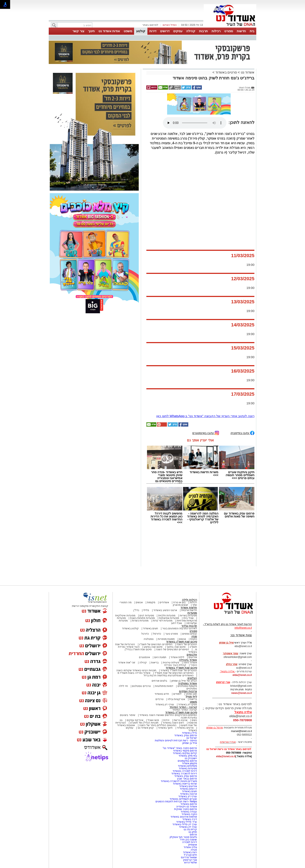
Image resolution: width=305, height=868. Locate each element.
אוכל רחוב (176, 623)
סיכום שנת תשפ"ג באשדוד (182, 642)
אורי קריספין (223, 682)
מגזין (194, 636)
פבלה (194, 850)
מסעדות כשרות (140, 621)
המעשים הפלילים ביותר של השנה (158, 725)
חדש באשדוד (162, 694)
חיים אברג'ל (190, 855)
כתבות (194, 639)
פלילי (146, 610)
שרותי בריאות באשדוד (185, 784)
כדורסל (157, 634)
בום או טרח (180, 602)
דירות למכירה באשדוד (185, 771)
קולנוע (141, 31)
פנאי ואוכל (153, 720)
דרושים (165, 31)
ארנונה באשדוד (189, 794)
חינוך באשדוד (165, 728)
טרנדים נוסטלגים (141, 686)
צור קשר (78, 31)
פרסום (193, 835)
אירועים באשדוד (188, 786)
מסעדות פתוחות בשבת (143, 618)
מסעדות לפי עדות (163, 621)
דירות (153, 31)
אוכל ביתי (188, 618)
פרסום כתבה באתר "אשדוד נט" (180, 748)
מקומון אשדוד (189, 763)
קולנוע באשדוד (130, 628)
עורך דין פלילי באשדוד (184, 824)
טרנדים (159, 699)
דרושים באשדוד (188, 789)
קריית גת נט (190, 829)
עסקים (178, 31)
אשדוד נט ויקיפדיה (186, 807)
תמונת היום (160, 657)
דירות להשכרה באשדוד (184, 774)
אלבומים (192, 655)
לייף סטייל (191, 697)
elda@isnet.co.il (242, 675)
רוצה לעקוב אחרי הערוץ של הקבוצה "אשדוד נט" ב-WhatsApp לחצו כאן (205, 416)
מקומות (151, 602)
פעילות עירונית (171, 663)
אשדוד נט (247, 72)
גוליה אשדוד (190, 847)
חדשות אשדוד (189, 608)
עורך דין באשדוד (188, 827)
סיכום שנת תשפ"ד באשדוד (181, 668)
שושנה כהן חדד (189, 840)
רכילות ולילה (189, 600)
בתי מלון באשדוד (188, 756)
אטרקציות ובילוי (176, 699)
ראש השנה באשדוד (173, 723)
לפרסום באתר (150, 25)
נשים (194, 720)
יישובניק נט (190, 758)
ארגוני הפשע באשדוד (165, 610)
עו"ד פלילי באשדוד (186, 822)
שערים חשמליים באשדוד (183, 799)
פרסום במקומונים (187, 761)
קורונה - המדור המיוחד (183, 707)
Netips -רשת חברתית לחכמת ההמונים (176, 801)
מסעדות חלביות (167, 616)
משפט (128, 31)
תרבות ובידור (189, 626)
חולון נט (192, 832)
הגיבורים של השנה (187, 644)
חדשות (241, 31)
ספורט (229, 31)
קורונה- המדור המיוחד (185, 710)
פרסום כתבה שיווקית (185, 809)
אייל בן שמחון (190, 743)
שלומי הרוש (191, 862)
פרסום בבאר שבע (187, 779)
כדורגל (145, 634)
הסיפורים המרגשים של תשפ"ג (156, 644)
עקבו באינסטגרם (206, 433)
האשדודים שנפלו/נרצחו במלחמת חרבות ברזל (169, 675)
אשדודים (164, 602)
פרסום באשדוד (188, 804)
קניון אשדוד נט (145, 728)
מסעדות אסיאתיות (169, 618)
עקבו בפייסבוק (242, 433)
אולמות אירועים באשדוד (184, 817)
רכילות (216, 31)
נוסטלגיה (149, 639)
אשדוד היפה (190, 663)
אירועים (193, 657)
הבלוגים (192, 678)
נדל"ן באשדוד (189, 733)
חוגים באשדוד (150, 628)
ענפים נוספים (190, 634)
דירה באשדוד (190, 819)
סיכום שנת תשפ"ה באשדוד (181, 712)
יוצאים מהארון (180, 605)
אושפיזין (193, 845)
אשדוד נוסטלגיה (188, 683)
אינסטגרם (144, 657)
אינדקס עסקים (135, 720)
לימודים (177, 694)
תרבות (203, 31)
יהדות (166, 720)
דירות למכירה (190, 842)
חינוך (91, 31)
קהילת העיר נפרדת (175, 665)
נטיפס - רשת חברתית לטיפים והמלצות (176, 740)
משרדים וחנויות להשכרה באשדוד (179, 781)
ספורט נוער (172, 634)
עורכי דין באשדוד (165, 704)
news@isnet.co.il (242, 693)
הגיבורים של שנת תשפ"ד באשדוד (178, 670)
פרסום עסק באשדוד (185, 735)
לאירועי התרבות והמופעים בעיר (180, 628)
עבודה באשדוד (188, 812)
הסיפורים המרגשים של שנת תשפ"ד (174, 673)
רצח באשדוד (190, 852)
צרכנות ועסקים (188, 691)
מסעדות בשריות (188, 616)
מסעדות (192, 613)
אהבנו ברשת (181, 720)
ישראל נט (192, 738)
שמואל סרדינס (189, 857)
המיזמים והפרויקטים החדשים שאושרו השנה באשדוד (168, 715)
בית (252, 31)
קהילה (191, 31)
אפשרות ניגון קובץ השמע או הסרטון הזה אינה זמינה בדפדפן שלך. (195, 123)
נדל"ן (136, 610)
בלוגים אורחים (159, 681)
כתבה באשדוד (189, 814)
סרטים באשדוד (226, 72)
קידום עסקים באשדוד (185, 753)
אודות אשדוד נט (109, 31)
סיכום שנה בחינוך (176, 647)
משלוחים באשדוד (187, 766)
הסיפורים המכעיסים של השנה (172, 649)
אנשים (139, 602)
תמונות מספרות (166, 639)
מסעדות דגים (147, 616)
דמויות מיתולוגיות (164, 686)
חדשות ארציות (189, 610)
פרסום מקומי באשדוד (185, 751)
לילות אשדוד (177, 657)
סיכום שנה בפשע (153, 647)
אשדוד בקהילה (188, 660)
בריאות (155, 663)
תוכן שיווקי (191, 694)
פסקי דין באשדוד (188, 704)
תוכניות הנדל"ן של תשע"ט (144, 723)
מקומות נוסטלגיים (187, 686)
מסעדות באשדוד (188, 768)
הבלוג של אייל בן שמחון (184, 681)
